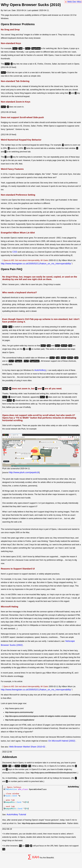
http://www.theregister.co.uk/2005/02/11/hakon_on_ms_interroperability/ (36, 264)
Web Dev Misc (74, 2)
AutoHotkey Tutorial (16, 814)
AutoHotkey (40, 370)
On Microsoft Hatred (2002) (62, 741)
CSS (15, 252)
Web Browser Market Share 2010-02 (27, 747)
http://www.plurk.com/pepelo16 (24, 472)
